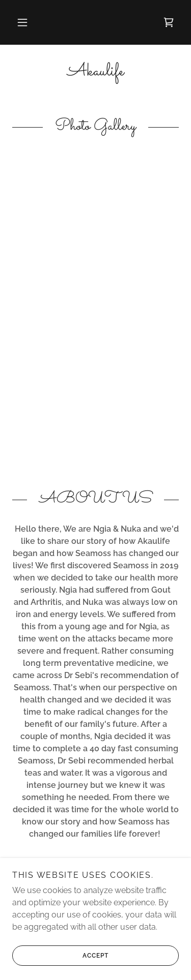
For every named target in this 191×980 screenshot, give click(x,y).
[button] (22, 22)
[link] (169, 22)
